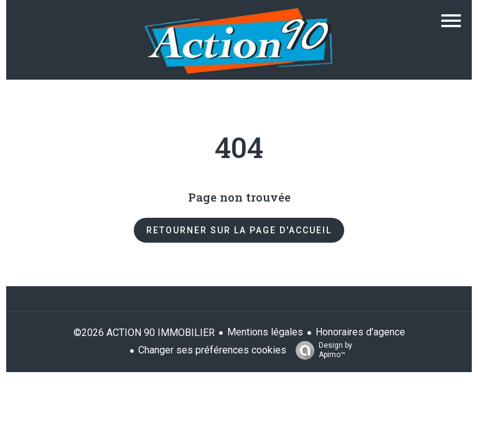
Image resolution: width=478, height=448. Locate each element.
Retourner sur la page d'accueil (239, 230)
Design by (321, 350)
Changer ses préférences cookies (212, 350)
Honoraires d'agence (360, 332)
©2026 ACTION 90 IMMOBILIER (144, 333)
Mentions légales (265, 332)
